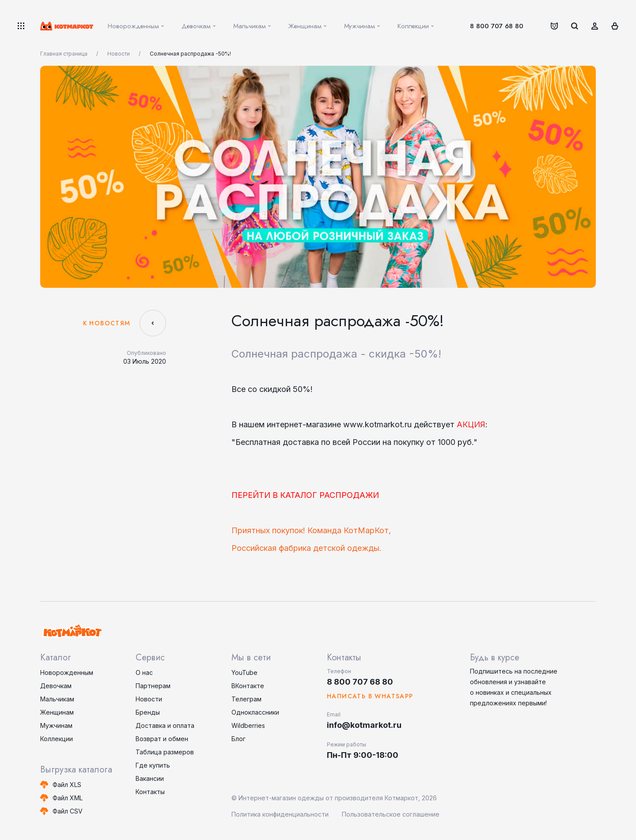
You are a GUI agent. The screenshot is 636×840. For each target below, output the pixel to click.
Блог (238, 739)
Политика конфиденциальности (280, 814)
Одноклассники (255, 712)
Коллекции (57, 739)
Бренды (148, 712)
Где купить (153, 765)
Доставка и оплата (165, 725)
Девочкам (56, 686)
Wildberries (248, 725)
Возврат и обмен (162, 739)
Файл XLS (67, 785)
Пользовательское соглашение (391, 814)
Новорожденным (67, 672)
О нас (144, 672)
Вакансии (150, 778)
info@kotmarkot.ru (364, 725)
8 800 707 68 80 (497, 26)
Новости (149, 699)
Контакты (150, 792)
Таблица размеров (165, 752)
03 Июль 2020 (145, 361)
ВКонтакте (248, 686)
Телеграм (246, 699)
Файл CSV (68, 811)
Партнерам (153, 686)
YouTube (244, 672)
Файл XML (68, 798)
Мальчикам (57, 699)
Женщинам (57, 712)
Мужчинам (56, 725)
